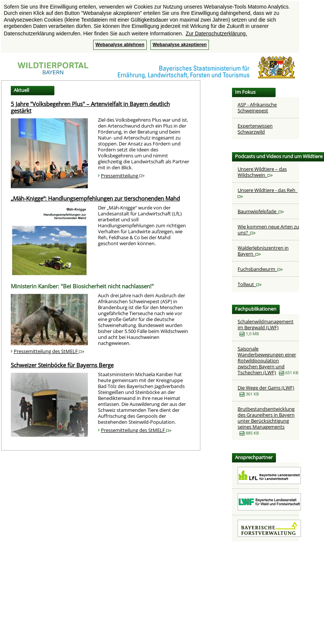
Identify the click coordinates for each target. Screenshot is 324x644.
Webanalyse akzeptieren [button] (180, 45)
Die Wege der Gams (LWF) (266, 388)
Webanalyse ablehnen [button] (120, 45)
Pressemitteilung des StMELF (49, 351)
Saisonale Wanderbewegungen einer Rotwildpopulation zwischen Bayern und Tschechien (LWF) (267, 361)
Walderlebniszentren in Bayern (263, 251)
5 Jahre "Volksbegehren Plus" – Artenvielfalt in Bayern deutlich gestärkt (90, 107)
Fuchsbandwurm (260, 269)
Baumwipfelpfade (261, 211)
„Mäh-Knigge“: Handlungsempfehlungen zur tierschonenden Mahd (95, 198)
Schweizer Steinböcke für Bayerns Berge (62, 365)
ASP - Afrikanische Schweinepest (257, 108)
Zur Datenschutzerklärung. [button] (217, 33)
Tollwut (250, 284)
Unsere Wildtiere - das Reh (268, 193)
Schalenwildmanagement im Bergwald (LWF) (266, 324)
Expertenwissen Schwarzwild (255, 129)
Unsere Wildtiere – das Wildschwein (262, 172)
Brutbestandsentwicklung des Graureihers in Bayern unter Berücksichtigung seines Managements (266, 418)
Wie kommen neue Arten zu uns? (268, 230)
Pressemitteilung (123, 176)
